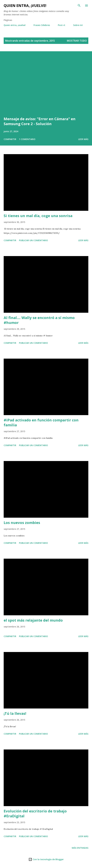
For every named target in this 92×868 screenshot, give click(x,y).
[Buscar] (79, 6)
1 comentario (27, 139)
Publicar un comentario (33, 240)
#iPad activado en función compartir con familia (41, 422)
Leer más (83, 139)
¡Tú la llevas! (15, 713)
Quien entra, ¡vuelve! (25, 5)
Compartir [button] (10, 139)
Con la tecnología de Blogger (46, 859)
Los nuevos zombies (22, 523)
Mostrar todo (77, 41)
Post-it (62, 25)
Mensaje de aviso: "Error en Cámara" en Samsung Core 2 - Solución (40, 121)
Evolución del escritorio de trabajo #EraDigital (35, 813)
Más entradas (80, 848)
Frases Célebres (42, 25)
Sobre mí (78, 25)
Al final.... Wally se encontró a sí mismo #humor (39, 320)
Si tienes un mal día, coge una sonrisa (38, 216)
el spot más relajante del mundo (33, 620)
